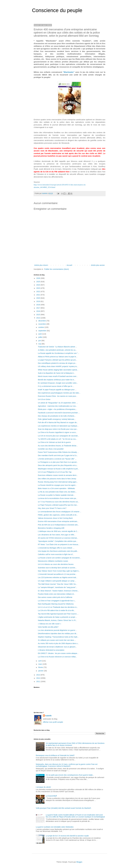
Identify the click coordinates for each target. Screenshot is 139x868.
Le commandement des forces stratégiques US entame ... (60, 512)
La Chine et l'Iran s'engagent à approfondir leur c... (57, 601)
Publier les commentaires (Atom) (57, 269)
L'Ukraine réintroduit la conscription (51, 650)
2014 (38, 318)
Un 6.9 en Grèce (44, 399)
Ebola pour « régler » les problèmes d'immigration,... (57, 409)
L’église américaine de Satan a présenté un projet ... (57, 617)
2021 (38, 295)
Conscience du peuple (57, 10)
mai (40, 344)
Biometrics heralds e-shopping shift (51, 528)
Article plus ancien (98, 265)
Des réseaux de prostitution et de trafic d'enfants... (57, 416)
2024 (38, 285)
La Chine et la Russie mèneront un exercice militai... (57, 657)
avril (40, 661)
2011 (38, 681)
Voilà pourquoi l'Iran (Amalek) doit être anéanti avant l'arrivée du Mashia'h (63, 808)
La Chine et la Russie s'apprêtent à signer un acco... (57, 432)
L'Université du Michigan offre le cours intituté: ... (56, 548)
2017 (38, 308)
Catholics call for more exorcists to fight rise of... (56, 554)
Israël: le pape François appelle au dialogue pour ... (57, 390)
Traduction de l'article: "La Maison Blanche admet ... (57, 347)
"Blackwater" (69, 72)
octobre (41, 327)
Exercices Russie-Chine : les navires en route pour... (58, 396)
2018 (38, 305)
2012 (38, 678)
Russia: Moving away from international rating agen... (58, 482)
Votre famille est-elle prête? (48, 627)
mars (40, 664)
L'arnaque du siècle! (43, 787)
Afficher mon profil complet (53, 722)
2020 (38, 298)
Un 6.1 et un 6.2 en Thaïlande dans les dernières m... (58, 607)
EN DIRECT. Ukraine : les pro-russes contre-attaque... (58, 653)
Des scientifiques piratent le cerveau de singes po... (57, 363)
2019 (38, 301)
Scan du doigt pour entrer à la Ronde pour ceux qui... (58, 429)
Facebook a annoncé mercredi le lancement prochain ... (59, 413)
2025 (38, 282)
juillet (41, 337)
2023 (38, 288)
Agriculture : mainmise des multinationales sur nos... (57, 406)
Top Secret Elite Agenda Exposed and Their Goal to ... (58, 614)
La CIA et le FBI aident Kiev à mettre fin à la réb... (56, 610)
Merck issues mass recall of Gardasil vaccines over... (58, 376)
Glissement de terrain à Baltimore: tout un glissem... (57, 647)
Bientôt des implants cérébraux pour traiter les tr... (57, 380)
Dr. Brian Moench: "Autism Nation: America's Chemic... (58, 591)
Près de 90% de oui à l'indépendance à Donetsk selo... (58, 525)
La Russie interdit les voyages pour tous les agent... (57, 485)
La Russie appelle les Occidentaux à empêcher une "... (58, 353)
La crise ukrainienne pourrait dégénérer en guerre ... (57, 630)
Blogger (79, 862)
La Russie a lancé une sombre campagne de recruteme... (59, 558)
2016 (38, 311)
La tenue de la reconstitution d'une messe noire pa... (58, 498)
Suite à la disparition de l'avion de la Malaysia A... (56, 373)
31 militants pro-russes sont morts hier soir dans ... (57, 640)
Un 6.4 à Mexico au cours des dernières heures (56, 564)
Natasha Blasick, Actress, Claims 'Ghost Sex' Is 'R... (57, 620)
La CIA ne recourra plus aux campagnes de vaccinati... (58, 436)
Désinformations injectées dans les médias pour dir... (58, 634)
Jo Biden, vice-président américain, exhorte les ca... (57, 350)
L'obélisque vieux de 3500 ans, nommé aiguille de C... (58, 531)
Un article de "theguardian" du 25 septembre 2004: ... (58, 403)
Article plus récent (41, 265)
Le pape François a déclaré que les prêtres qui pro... (58, 360)
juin (40, 341)
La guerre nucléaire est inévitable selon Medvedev (55, 827)
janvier (41, 671)
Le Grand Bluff (51, 796)
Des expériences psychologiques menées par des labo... (59, 393)
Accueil (69, 265)
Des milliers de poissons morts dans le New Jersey (57, 479)
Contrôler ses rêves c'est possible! (51, 449)
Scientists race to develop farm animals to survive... (57, 568)
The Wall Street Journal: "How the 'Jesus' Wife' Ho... (57, 584)
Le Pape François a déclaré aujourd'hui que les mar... (58, 505)
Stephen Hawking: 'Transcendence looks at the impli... (58, 637)
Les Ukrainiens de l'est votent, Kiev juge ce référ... (57, 535)
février (41, 667)
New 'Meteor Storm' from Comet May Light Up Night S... (59, 571)
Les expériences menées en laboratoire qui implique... (58, 426)
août (40, 334)
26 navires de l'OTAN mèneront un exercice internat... (58, 538)
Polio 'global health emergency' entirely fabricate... (57, 419)
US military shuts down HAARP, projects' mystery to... (58, 366)
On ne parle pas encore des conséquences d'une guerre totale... (70, 775)
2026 (38, 278)
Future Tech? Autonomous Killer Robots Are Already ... (58, 452)
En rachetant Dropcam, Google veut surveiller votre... (58, 383)
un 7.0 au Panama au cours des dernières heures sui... (58, 502)
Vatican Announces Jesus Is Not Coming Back (55, 518)
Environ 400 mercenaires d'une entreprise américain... (58, 521)
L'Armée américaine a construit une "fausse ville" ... (57, 459)
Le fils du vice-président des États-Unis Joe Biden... (57, 492)
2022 (38, 292)
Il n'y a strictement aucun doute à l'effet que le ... (56, 386)
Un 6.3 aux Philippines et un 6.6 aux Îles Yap (55, 472)
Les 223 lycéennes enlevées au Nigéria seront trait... (58, 577)
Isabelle (48, 716)
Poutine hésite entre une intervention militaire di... (56, 594)
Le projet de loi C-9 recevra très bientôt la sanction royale (67, 836)
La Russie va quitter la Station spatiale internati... (56, 495)
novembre (42, 324)
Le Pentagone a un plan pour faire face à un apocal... (58, 462)
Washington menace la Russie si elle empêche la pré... (58, 469)
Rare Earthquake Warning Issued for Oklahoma (56, 604)
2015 (38, 315)
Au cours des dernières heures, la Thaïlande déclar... (58, 446)
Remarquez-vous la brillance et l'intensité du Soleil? (55, 755)
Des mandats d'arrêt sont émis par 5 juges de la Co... (58, 455)
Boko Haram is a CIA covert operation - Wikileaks (56, 488)
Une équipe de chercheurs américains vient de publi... (58, 551)
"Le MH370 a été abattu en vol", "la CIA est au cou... (57, 439)
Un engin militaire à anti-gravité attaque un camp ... (57, 581)
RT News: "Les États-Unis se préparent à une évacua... (59, 544)
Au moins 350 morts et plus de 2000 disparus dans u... (58, 643)
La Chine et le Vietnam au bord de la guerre (54, 442)
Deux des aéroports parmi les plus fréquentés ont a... (58, 465)
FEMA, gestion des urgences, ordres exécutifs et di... (58, 515)
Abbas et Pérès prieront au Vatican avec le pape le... (58, 357)
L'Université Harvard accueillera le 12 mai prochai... (57, 574)
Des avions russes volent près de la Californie (55, 597)
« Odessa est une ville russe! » (49, 624)
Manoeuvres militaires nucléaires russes (53, 561)
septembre (43, 331)
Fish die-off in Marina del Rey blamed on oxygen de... (58, 422)
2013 (38, 675)
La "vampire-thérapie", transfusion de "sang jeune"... (57, 587)
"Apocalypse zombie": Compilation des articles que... (58, 541)
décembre (42, 321)
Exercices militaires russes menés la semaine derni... (58, 475)
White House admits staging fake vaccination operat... (58, 370)
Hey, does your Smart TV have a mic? (52, 508)
